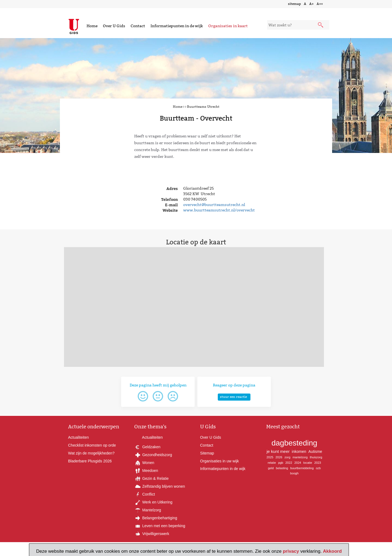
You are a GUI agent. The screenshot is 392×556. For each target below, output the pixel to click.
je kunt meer (278, 451)
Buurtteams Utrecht (203, 107)
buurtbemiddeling (302, 468)
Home (92, 26)
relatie (272, 463)
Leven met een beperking (160, 526)
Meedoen (146, 471)
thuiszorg (316, 457)
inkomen (299, 451)
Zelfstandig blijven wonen (160, 486)
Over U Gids (114, 26)
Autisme (315, 451)
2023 (318, 463)
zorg (287, 457)
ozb (318, 468)
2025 (270, 457)
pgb (281, 463)
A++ (320, 4)
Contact (138, 26)
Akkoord (332, 551)
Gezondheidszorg (153, 455)
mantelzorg (300, 457)
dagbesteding (294, 443)
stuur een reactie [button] (233, 397)
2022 (289, 463)
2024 (298, 463)
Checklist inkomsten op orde (92, 445)
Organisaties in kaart (228, 26)
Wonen (144, 463)
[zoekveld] (298, 25)
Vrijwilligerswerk (152, 534)
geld (271, 468)
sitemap (294, 4)
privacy (291, 551)
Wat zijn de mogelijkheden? (91, 453)
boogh (294, 473)
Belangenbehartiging (156, 518)
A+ (311, 4)
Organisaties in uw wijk (219, 461)
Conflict (145, 494)
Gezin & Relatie (151, 478)
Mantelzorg (148, 510)
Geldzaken (147, 447)
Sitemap (207, 453)
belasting (282, 468)
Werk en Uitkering (153, 502)
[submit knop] (321, 25)
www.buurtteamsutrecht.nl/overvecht (219, 210)
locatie (308, 463)
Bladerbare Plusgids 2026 (90, 461)
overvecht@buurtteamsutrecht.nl (214, 205)
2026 (279, 457)
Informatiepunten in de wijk (177, 26)
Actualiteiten (78, 437)
